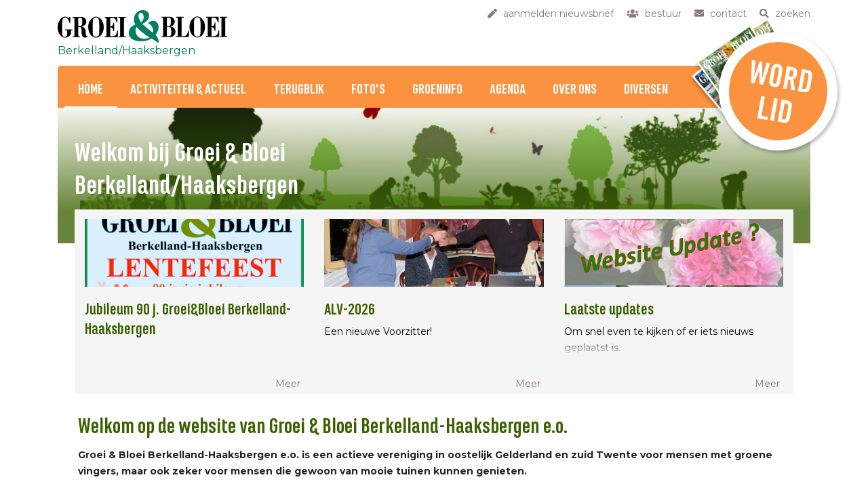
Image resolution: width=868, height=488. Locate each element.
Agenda (508, 90)
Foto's (368, 90)
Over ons (575, 90)
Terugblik (299, 90)
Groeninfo (437, 90)
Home (91, 90)
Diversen (646, 90)
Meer (288, 384)
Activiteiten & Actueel (188, 90)
